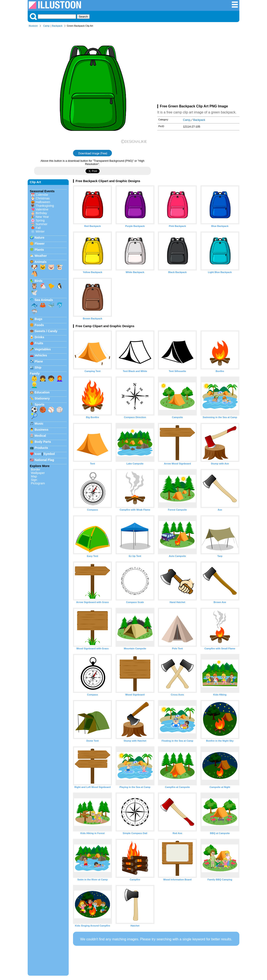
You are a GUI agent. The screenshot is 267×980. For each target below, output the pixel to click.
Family (35, 374)
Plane (39, 361)
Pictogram (38, 483)
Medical (40, 436)
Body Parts (43, 442)
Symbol (49, 454)
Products (41, 448)
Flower (40, 244)
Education (42, 392)
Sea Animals (44, 300)
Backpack (57, 26)
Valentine (42, 209)
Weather (41, 256)
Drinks (39, 337)
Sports (40, 404)
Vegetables (43, 349)
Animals (40, 262)
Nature (40, 238)
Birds (39, 281)
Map (34, 476)
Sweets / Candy (46, 331)
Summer (41, 224)
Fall (38, 228)
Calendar (42, 195)
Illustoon (33, 26)
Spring (40, 220)
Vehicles (41, 355)
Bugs (38, 319)
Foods (39, 325)
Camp (46, 26)
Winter (40, 231)
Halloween (43, 202)
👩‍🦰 (60, 378)
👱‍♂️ (34, 385)
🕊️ (34, 293)
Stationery (42, 398)
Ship (38, 367)
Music (39, 424)
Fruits (39, 343)
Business (41, 430)
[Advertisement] (198, 67)
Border (36, 469)
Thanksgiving (45, 206)
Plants (39, 250)
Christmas (43, 198)
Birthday (41, 213)
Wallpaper (38, 473)
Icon (38, 454)
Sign (34, 480)
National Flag (44, 460)
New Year (42, 217)
